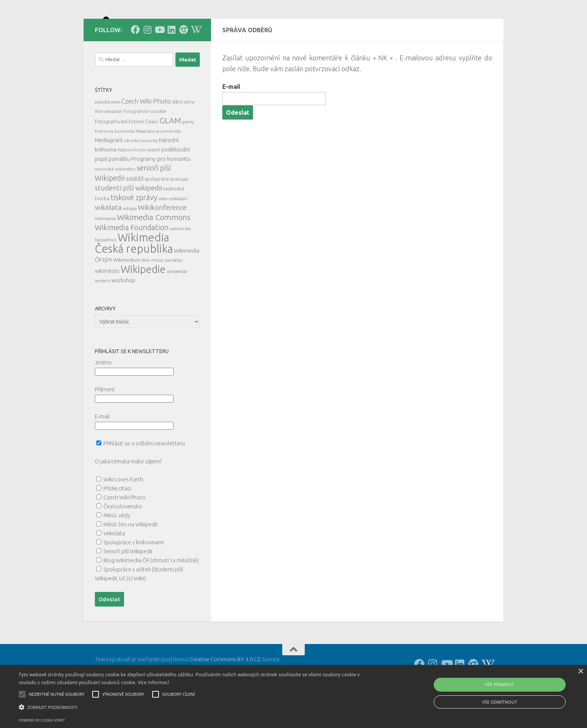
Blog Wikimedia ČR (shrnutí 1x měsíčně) (151, 594)
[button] (197, 707)
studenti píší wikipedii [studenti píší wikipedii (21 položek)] (128, 222)
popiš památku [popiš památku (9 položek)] (112, 193)
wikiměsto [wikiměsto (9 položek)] (107, 305)
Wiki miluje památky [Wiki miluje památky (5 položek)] (162, 294)
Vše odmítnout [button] (499, 702)
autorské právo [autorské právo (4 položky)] (108, 136)
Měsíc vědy (117, 549)
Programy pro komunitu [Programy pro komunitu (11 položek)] (161, 192)
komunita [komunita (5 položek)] (125, 165)
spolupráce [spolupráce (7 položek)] (157, 213)
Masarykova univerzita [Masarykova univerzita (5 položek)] (158, 165)
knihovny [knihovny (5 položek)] (104, 165)
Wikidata (114, 567)
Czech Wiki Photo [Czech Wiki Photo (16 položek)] (146, 135)
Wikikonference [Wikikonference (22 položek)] (162, 241)
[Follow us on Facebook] (135, 63)
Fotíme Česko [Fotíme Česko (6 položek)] (143, 155)
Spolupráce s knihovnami (134, 576)
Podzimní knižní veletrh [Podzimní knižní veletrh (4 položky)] (139, 184)
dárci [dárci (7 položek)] (177, 135)
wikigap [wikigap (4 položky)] (130, 242)
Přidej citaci (117, 522)
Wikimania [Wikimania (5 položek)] (105, 252)
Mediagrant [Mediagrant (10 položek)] (109, 174)
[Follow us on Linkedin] (171, 63)
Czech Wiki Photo (124, 531)
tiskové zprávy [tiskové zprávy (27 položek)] (134, 231)
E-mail (231, 120)
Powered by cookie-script (42, 720)
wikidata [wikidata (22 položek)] (108, 241)
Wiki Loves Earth (123, 513)
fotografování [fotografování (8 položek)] (111, 155)
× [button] (580, 672)
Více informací (153, 682)
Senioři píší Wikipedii (128, 585)
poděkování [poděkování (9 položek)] (176, 183)
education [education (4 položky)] (113, 145)
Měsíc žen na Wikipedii (130, 558)
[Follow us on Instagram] (147, 63)
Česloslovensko (123, 540)
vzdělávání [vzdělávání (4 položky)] (178, 232)
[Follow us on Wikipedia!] (195, 63)
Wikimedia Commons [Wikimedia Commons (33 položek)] (154, 251)
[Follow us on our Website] (183, 63)
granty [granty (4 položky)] (188, 156)
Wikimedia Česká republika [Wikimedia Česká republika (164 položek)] (134, 277)
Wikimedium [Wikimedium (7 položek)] (127, 294)
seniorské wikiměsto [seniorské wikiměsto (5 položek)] (115, 203)
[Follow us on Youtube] (159, 63)
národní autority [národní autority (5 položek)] (141, 174)
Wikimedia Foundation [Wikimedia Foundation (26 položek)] (132, 261)
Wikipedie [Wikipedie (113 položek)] (143, 303)
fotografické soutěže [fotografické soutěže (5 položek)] (145, 145)
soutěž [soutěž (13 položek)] (135, 212)
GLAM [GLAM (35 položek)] (170, 154)
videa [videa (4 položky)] (163, 232)
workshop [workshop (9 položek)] (123, 314)
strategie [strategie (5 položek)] (179, 213)
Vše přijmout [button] (500, 684)
